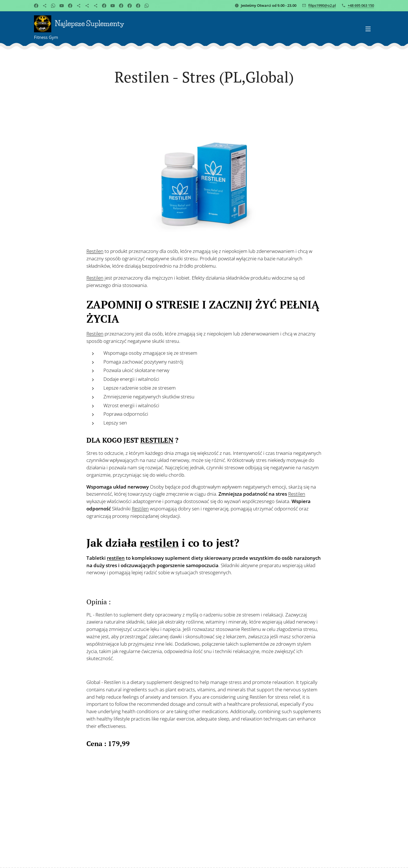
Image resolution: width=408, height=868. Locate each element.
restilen (159, 543)
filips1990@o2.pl (322, 5)
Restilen (95, 251)
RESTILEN (157, 440)
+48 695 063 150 (361, 5)
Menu (368, 29)
